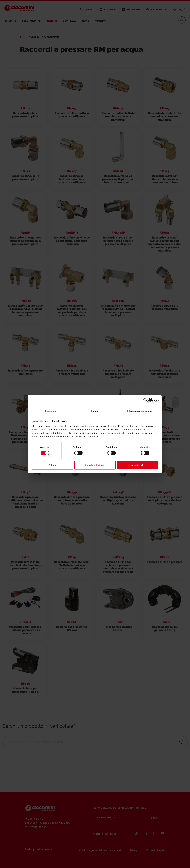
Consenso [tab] (50, 411)
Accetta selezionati (95, 465)
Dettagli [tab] (95, 411)
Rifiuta (52, 465)
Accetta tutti (138, 465)
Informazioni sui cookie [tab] (140, 411)
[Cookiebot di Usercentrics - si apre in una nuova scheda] (146, 400)
